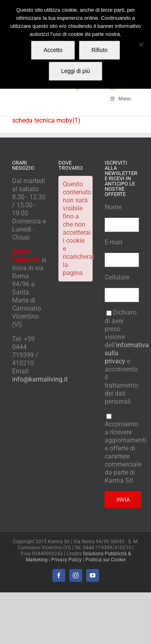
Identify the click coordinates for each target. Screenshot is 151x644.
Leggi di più (76, 71)
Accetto (53, 50)
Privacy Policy (66, 560)
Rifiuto (99, 50)
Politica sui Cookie (105, 560)
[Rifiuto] (141, 44)
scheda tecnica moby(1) (46, 120)
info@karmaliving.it (40, 379)
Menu (120, 99)
